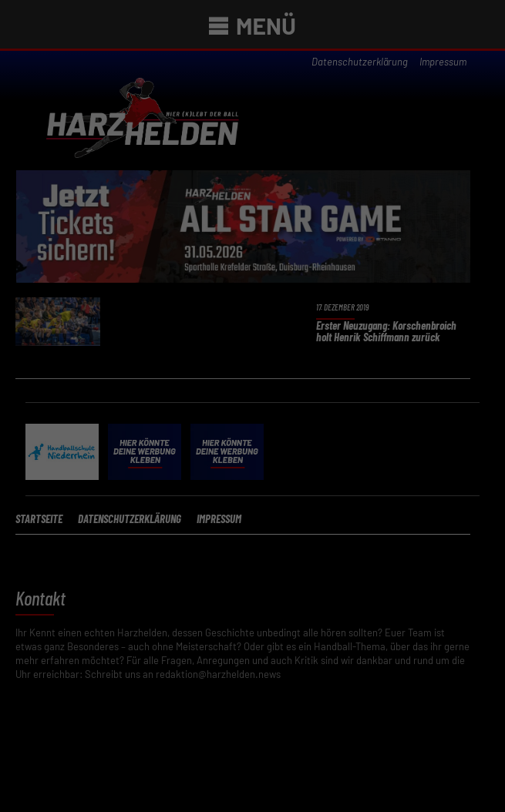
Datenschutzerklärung (332, 319)
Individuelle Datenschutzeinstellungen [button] (253, 560)
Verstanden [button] (253, 515)
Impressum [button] (326, 594)
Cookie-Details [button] (186, 594)
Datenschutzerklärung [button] (259, 594)
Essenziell (90, 460)
